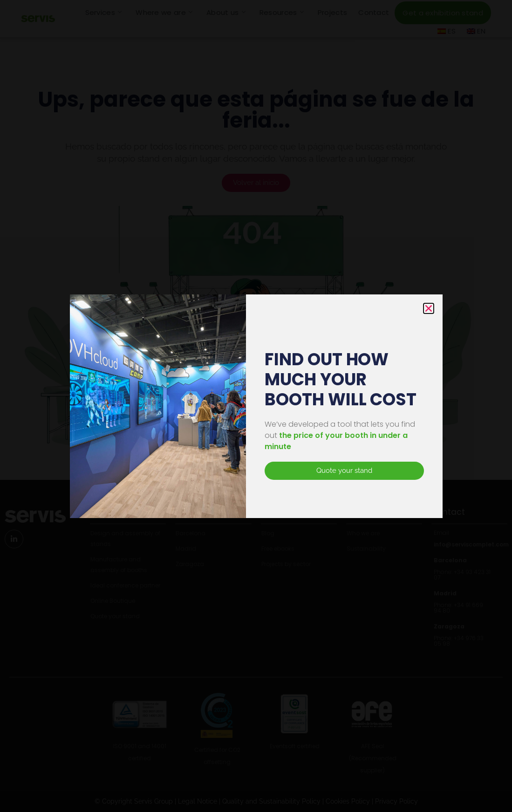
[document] (256, 406)
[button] (429, 308)
